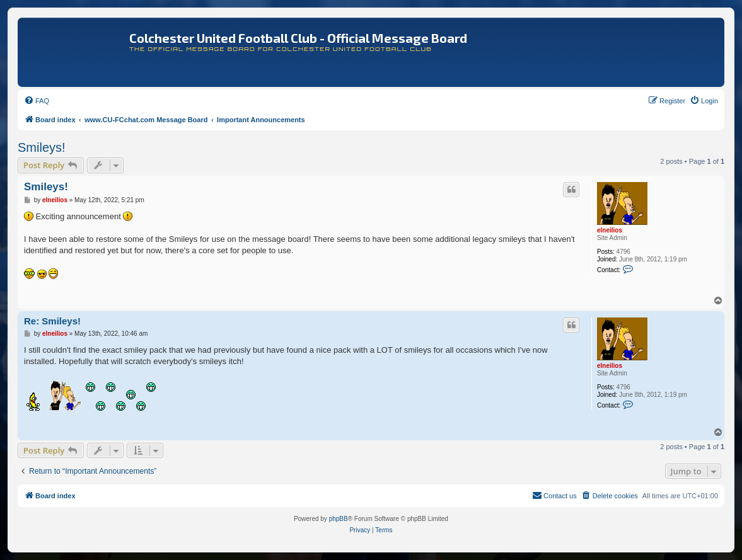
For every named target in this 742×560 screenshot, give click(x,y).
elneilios (610, 230)
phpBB (339, 519)
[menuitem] (37, 101)
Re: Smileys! (52, 321)
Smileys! (42, 147)
